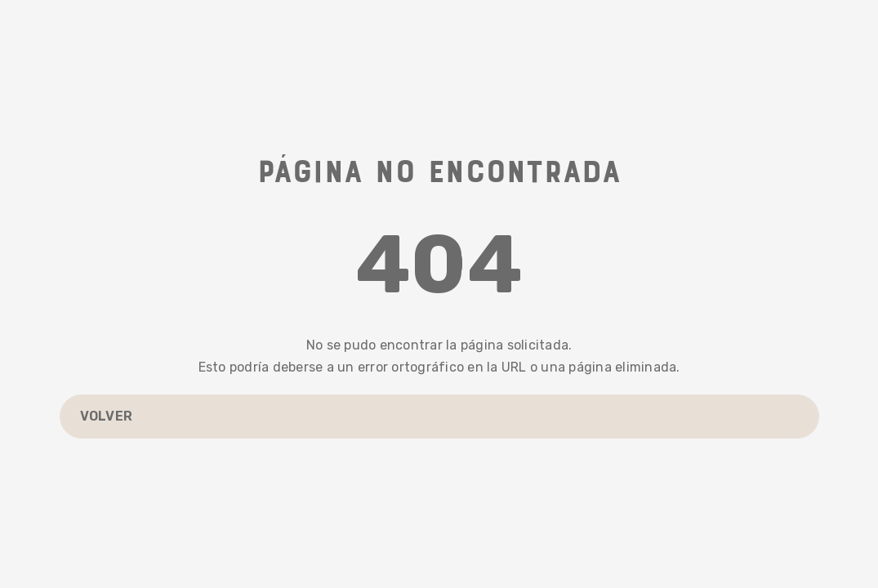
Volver (107, 416)
